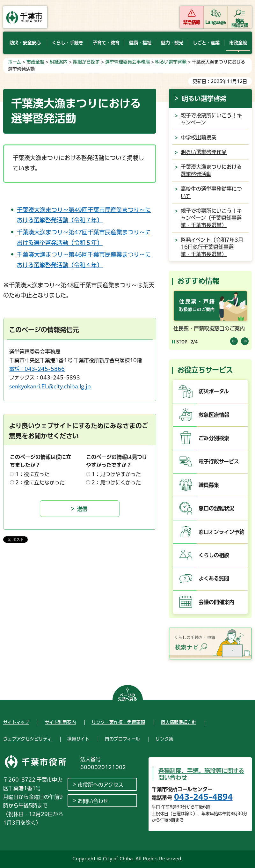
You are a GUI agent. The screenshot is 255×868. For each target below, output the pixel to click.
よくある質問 (214, 578)
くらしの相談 (214, 555)
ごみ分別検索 (214, 438)
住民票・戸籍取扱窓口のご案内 (209, 328)
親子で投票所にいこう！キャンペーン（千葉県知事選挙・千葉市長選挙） (211, 218)
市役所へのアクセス (101, 785)
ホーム (15, 62)
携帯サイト (78, 739)
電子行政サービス (219, 461)
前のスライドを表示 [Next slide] (245, 341)
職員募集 (209, 485)
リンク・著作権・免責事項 (118, 722)
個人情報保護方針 (178, 722)
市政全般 (35, 62)
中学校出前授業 (199, 137)
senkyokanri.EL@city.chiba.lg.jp (50, 386)
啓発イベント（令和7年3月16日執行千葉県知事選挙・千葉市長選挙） (212, 247)
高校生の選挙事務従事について (211, 192)
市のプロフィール (122, 739)
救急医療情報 (214, 415)
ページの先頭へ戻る (127, 697)
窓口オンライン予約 (222, 532)
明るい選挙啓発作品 (204, 152)
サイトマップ (16, 722)
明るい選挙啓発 (171, 62)
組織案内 (59, 62)
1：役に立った (32, 474)
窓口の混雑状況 (216, 508)
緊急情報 (192, 22)
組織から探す (86, 62)
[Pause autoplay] (180, 342)
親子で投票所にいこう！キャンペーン (211, 119)
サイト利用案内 (60, 722)
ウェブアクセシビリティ (27, 739)
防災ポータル (214, 391)
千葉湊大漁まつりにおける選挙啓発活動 (211, 170)
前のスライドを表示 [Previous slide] (234, 341)
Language (216, 22)
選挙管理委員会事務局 (127, 62)
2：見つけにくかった (116, 482)
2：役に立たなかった (40, 482)
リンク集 (164, 739)
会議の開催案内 (216, 602)
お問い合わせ (93, 801)
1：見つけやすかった (116, 474)
